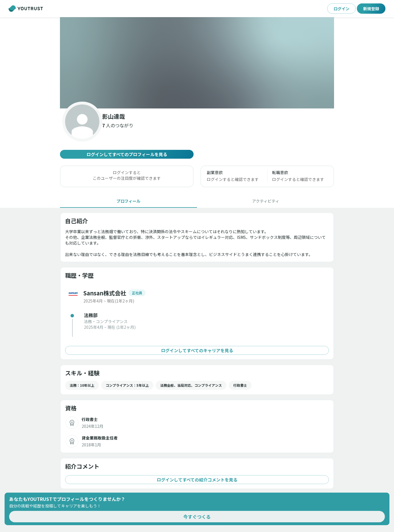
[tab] (128, 201)
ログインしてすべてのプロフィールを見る (127, 154)
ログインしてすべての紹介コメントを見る (197, 480)
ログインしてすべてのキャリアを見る (197, 350)
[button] (197, 63)
